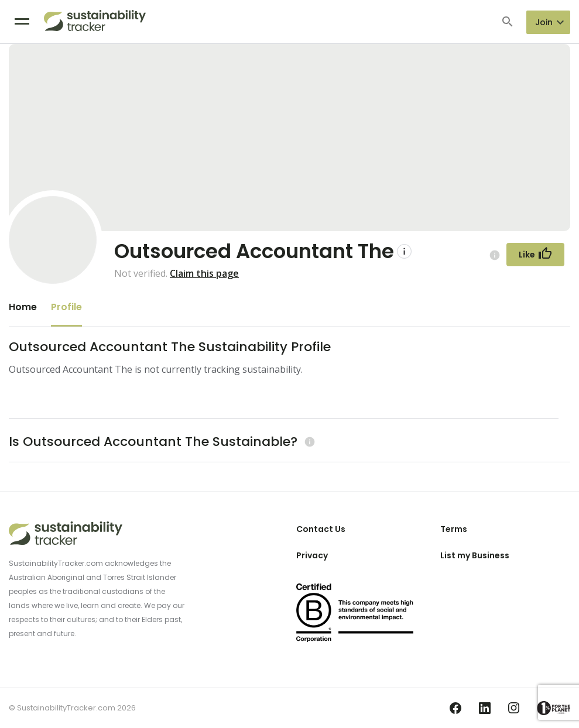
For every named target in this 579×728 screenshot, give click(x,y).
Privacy (312, 555)
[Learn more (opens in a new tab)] (308, 442)
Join (544, 22)
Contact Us (321, 529)
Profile (66, 307)
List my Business (475, 555)
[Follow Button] (535, 255)
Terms (454, 529)
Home (23, 307)
